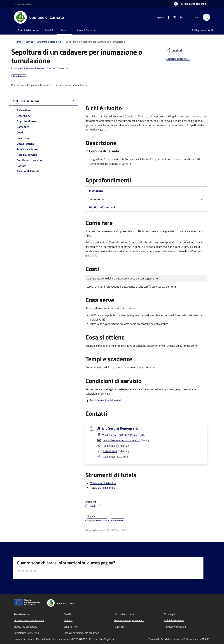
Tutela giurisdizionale (103, 488)
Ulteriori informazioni (102, 207)
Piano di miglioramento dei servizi (82, 633)
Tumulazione (97, 199)
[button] (190, 4)
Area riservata (21, 614)
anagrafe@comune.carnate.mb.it (122, 440)
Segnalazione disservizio (27, 633)
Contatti (68, 620)
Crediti (67, 614)
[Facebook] (167, 17)
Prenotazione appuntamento (129, 620)
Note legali (170, 614)
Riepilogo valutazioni (175, 627)
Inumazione (96, 191)
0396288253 (110, 446)
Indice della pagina (25, 101)
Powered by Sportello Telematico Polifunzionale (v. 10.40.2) (179, 639)
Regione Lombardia (23, 4)
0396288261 (110, 457)
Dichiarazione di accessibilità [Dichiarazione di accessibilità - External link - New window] (29, 620)
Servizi (29, 42)
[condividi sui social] (174, 50)
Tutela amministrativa (103, 483)
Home (18, 42)
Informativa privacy (124, 614)
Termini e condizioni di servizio (106, 400)
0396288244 (110, 451)
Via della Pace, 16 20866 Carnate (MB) (124, 435)
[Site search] (206, 17)
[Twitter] (173, 17)
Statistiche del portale (25, 627)
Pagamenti (120, 627)
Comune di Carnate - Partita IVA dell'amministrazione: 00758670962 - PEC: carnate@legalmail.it (65, 639)
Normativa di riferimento (178, 58)
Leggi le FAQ (70, 627)
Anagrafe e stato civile (49, 42)
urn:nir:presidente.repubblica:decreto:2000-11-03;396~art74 (40, 68)
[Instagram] (179, 17)
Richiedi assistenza (174, 620)
